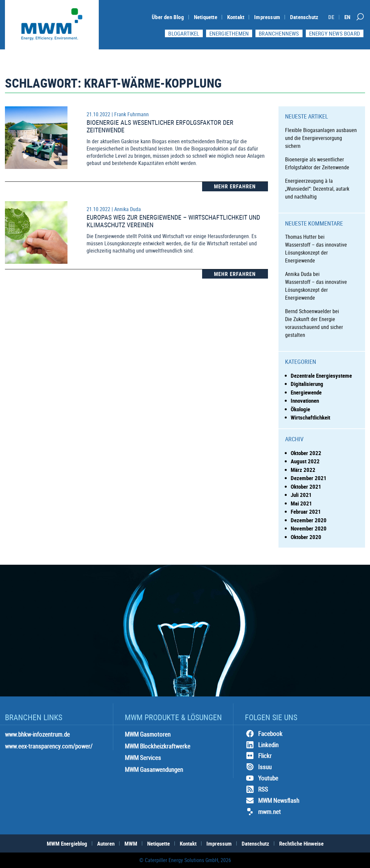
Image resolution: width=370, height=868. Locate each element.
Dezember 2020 (309, 520)
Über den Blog (168, 17)
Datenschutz (304, 17)
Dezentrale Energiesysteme (321, 376)
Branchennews (279, 33)
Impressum (267, 17)
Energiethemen (229, 33)
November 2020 (309, 528)
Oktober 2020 (306, 537)
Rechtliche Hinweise (301, 843)
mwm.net (263, 812)
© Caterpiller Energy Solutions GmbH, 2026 (185, 860)
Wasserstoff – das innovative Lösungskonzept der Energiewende (316, 253)
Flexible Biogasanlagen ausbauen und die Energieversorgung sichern (321, 138)
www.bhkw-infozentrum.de (37, 734)
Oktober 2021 (306, 487)
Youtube (262, 778)
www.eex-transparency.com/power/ (49, 746)
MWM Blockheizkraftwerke (158, 746)
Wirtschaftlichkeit (310, 417)
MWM (131, 843)
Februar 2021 (306, 512)
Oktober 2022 (306, 453)
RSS (256, 789)
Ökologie (300, 409)
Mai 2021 (301, 503)
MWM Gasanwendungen (154, 770)
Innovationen (305, 401)
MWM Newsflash (272, 800)
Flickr (258, 756)
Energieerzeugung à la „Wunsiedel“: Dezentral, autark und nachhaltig (317, 189)
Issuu (258, 767)
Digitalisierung (307, 384)
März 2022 (303, 470)
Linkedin (262, 745)
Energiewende (306, 392)
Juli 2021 (301, 495)
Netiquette (206, 17)
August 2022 (305, 461)
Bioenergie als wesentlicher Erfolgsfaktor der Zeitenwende (160, 126)
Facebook (264, 734)
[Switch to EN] (347, 17)
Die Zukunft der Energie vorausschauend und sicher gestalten (314, 327)
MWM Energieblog (67, 843)
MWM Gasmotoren (148, 734)
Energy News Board (335, 33)
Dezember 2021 (309, 478)
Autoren (106, 843)
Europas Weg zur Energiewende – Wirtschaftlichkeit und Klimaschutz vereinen (173, 221)
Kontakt (236, 17)
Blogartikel (184, 33)
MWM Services (143, 758)
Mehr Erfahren (235, 186)
